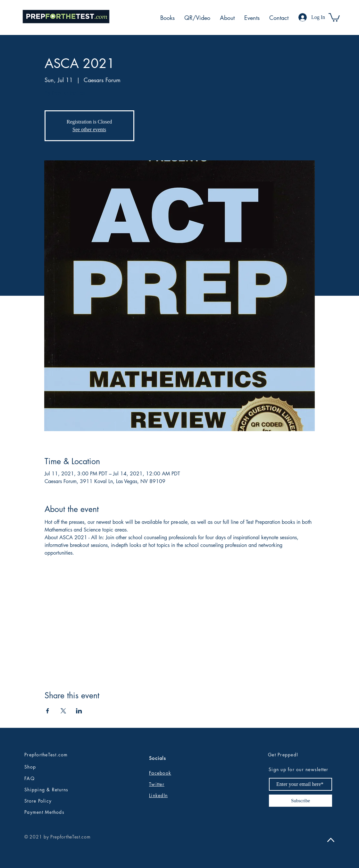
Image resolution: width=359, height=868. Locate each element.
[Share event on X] (63, 711)
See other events (89, 129)
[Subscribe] (301, 801)
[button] (334, 17)
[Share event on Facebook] (48, 711)
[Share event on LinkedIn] (79, 711)
